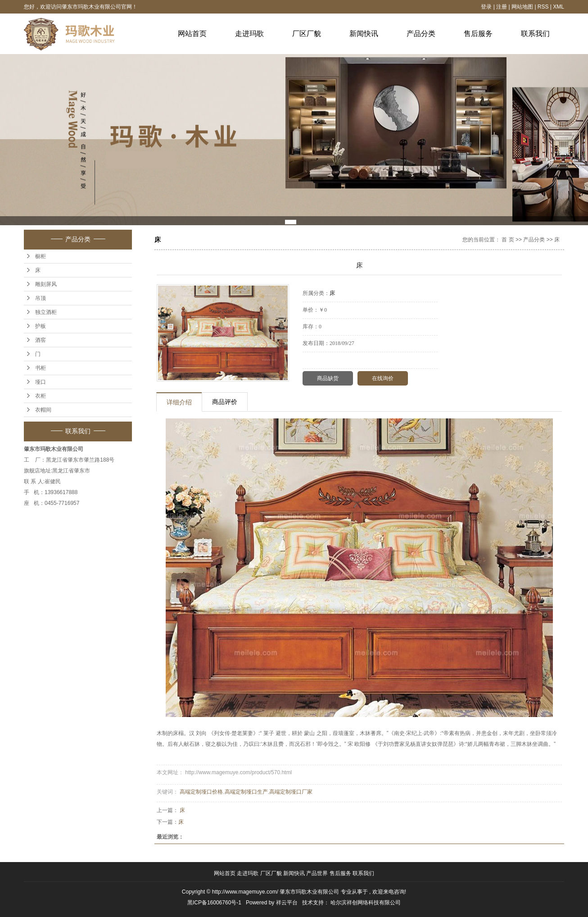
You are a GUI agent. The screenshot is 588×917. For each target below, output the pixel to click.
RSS (543, 7)
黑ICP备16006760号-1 (214, 903)
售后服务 (478, 34)
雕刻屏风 (46, 284)
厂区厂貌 (307, 34)
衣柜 (41, 396)
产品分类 (421, 34)
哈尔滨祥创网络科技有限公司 (366, 903)
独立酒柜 (46, 312)
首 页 (508, 240)
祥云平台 (287, 903)
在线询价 (383, 378)
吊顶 (41, 298)
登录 (486, 7)
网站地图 (523, 7)
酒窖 (41, 340)
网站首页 (192, 34)
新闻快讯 (364, 34)
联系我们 (535, 34)
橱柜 (41, 256)
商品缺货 (328, 378)
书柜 (41, 368)
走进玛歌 (249, 34)
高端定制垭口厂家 (291, 792)
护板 (41, 326)
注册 (502, 7)
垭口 (41, 382)
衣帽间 (43, 410)
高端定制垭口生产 (246, 792)
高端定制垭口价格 (201, 792)
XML (559, 7)
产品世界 (318, 873)
